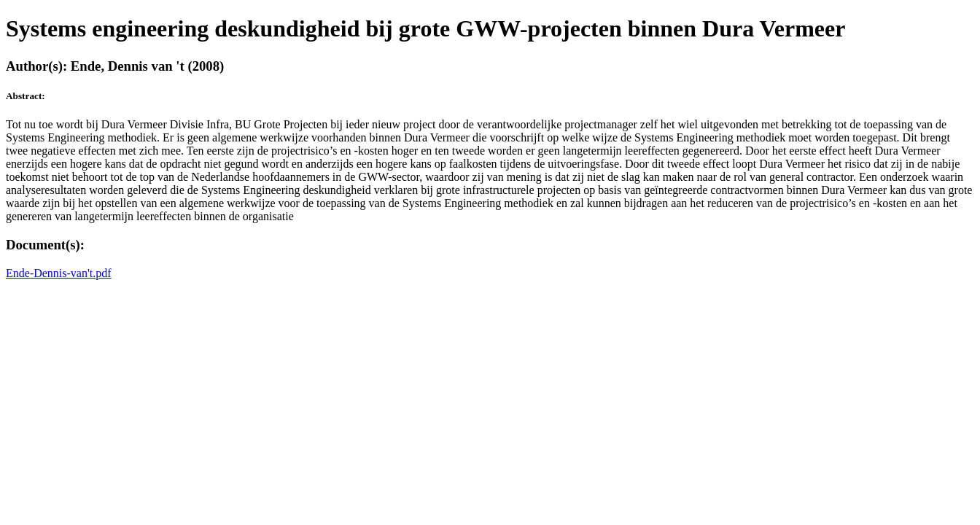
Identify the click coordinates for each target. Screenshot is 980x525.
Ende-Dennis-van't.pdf (59, 273)
